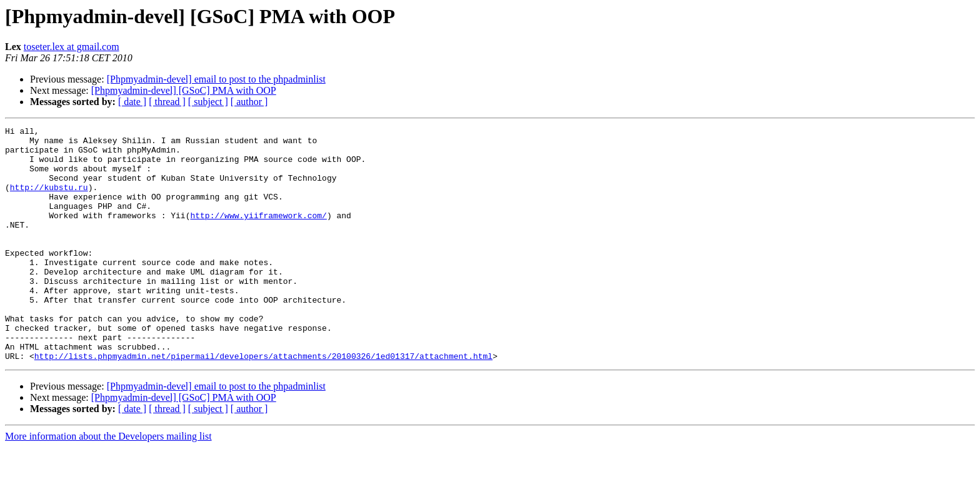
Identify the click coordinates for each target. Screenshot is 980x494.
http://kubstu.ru (49, 200)
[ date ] (132, 102)
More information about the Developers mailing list (108, 483)
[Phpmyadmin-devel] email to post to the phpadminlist (216, 79)
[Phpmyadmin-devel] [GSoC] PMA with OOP (184, 90)
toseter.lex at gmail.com (72, 47)
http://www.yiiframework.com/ (258, 234)
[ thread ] (167, 102)
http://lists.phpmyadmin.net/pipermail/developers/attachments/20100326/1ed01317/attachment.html (263, 403)
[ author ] (249, 102)
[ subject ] (208, 102)
